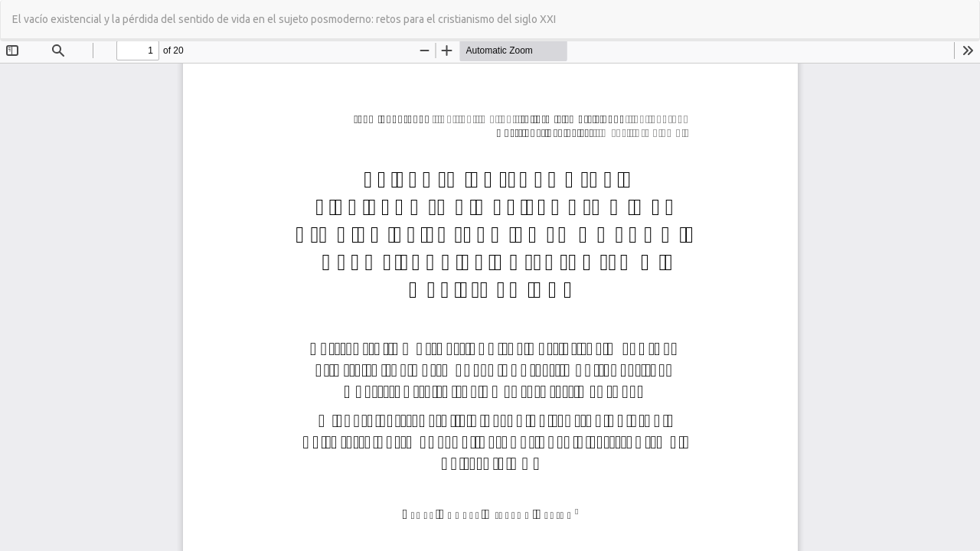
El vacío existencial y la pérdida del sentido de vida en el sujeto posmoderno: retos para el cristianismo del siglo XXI (284, 19)
